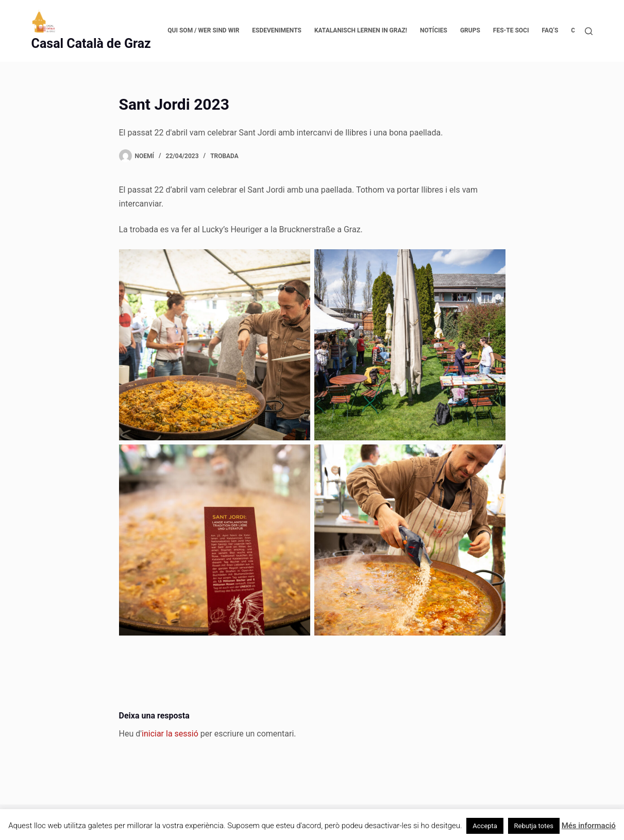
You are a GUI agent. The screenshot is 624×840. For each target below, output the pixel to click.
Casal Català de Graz (91, 44)
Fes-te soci (511, 30)
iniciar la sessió (170, 734)
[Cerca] (589, 31)
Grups (470, 30)
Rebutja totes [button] (534, 826)
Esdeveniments (277, 30)
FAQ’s (550, 30)
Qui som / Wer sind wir (203, 30)
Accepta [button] (485, 826)
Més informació (589, 826)
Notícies (434, 30)
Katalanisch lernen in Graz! (361, 30)
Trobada (224, 156)
